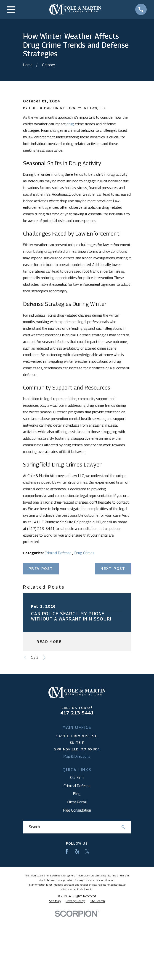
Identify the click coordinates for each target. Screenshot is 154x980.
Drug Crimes (84, 625)
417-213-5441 (77, 785)
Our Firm (77, 850)
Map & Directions (77, 829)
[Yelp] (77, 924)
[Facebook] (67, 924)
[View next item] (44, 730)
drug (70, 196)
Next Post (113, 641)
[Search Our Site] (123, 899)
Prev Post (41, 641)
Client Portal (77, 874)
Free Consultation (77, 883)
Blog (77, 866)
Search (34, 899)
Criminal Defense (58, 625)
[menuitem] (55, 973)
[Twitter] (87, 924)
